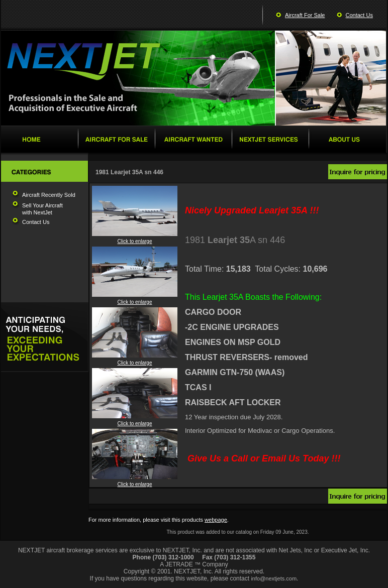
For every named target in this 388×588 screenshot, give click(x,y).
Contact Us (359, 15)
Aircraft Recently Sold (49, 195)
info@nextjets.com (274, 578)
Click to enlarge (135, 239)
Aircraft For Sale (305, 15)
